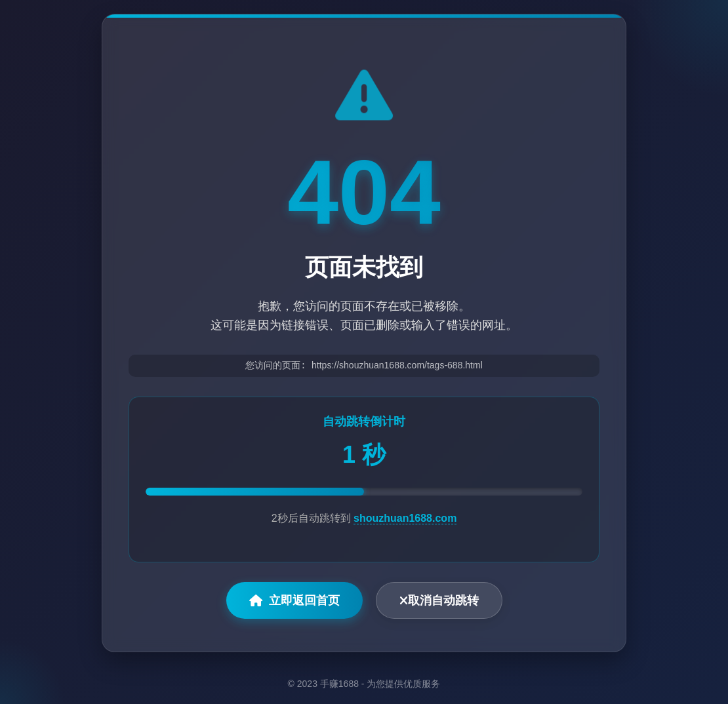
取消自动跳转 (439, 601)
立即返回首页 (294, 601)
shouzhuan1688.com (405, 519)
